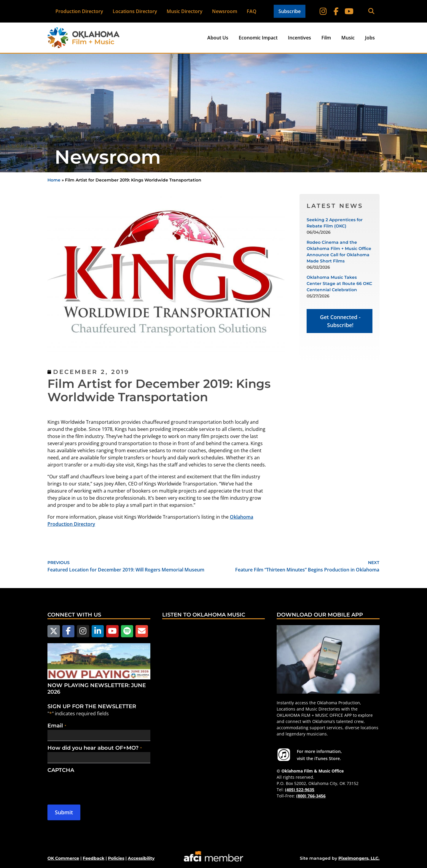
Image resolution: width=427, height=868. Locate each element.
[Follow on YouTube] (349, 11)
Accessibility (141, 857)
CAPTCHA (61, 769)
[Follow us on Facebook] (67, 631)
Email (57, 725)
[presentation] (93, 785)
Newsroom (225, 11)
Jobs (370, 38)
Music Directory (185, 11)
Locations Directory (135, 11)
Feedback (94, 857)
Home (54, 180)
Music (348, 38)
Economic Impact (258, 38)
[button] (371, 11)
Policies (116, 857)
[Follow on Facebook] (337, 11)
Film (326, 38)
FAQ (252, 11)
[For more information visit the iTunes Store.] (284, 755)
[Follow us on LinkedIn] (94, 631)
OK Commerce (63, 857)
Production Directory (80, 11)
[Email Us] (136, 631)
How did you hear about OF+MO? (95, 747)
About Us (218, 38)
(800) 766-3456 (311, 796)
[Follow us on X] (53, 631)
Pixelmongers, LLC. (359, 857)
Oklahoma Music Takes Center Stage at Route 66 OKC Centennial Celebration (339, 284)
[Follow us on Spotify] (122, 631)
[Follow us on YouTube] (108, 631)
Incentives (299, 38)
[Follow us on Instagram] (81, 631)
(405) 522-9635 (300, 790)
